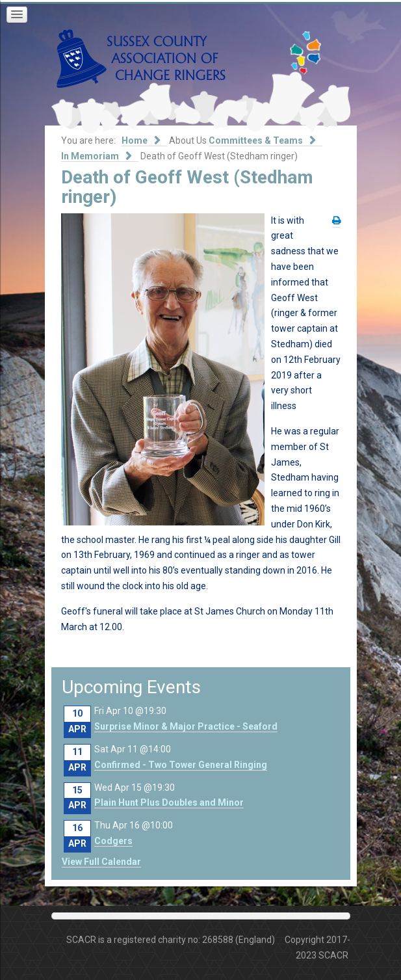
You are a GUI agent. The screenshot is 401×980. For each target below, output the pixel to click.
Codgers (113, 841)
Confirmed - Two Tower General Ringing (181, 765)
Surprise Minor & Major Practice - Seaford (186, 726)
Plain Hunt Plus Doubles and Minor (169, 802)
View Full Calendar (101, 862)
